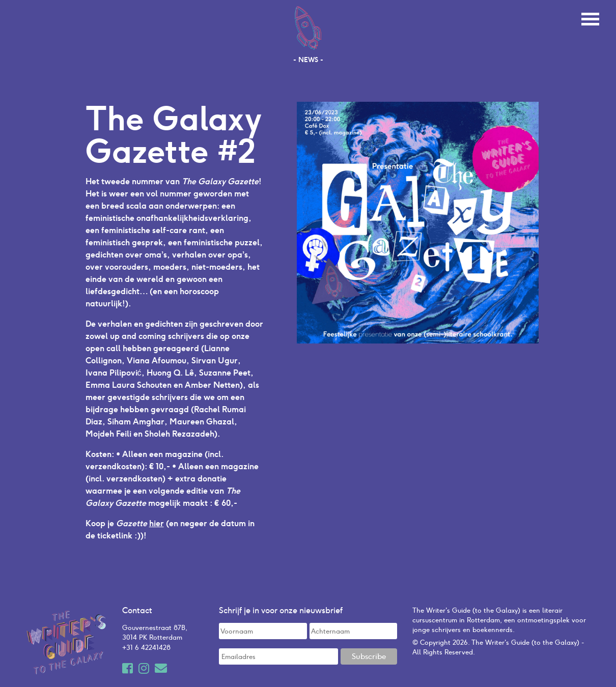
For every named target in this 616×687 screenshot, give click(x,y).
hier (157, 523)
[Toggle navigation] (590, 18)
